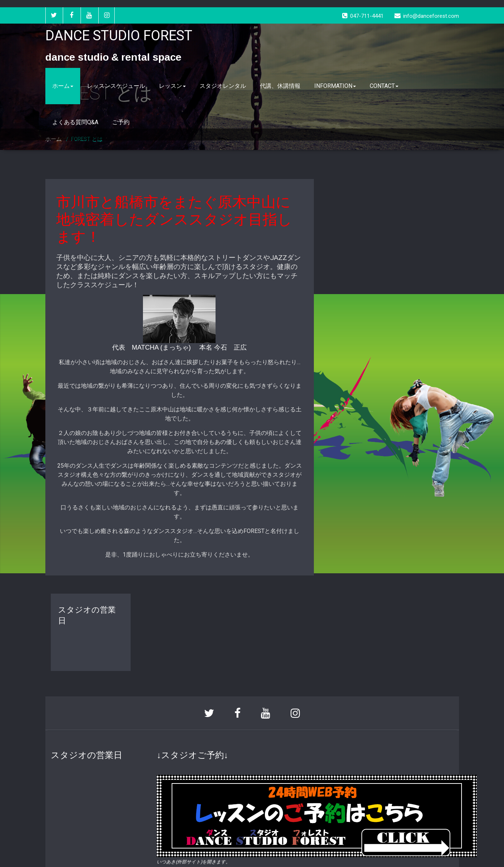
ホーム (63, 86)
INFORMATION (335, 86)
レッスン (172, 86)
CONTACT (384, 86)
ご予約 (121, 122)
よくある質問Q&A (75, 122)
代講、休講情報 (280, 86)
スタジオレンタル (223, 86)
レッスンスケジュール (116, 86)
